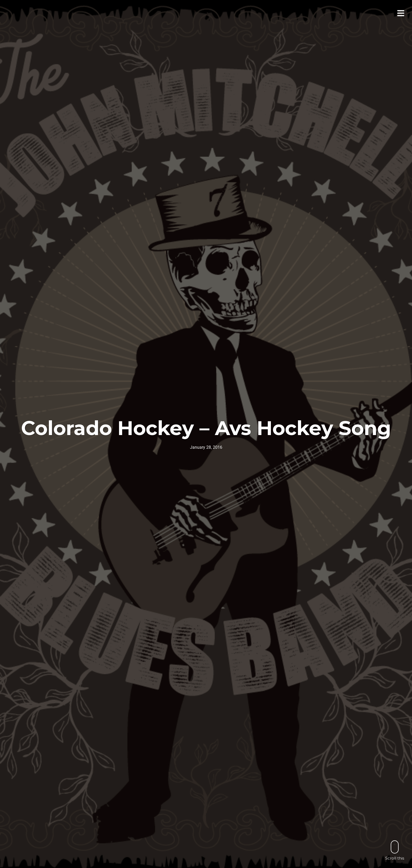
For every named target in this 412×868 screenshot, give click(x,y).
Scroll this (395, 850)
